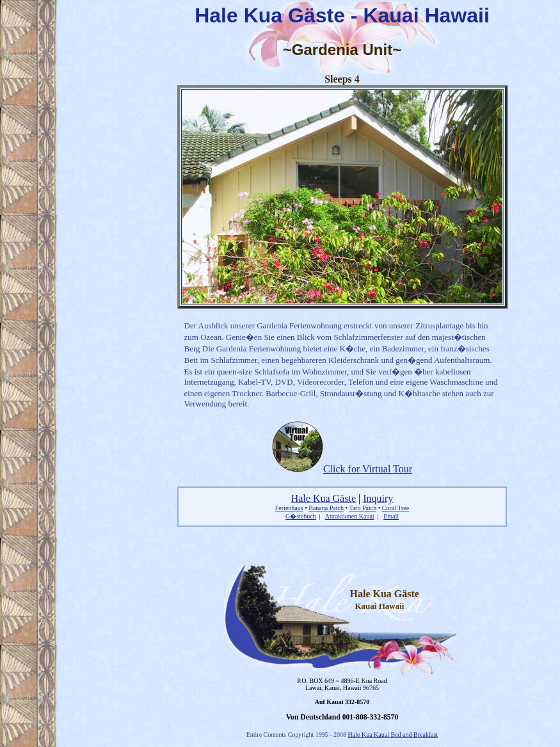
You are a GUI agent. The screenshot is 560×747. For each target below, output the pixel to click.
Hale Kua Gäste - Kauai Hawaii (342, 15)
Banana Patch (326, 508)
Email (391, 516)
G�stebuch (301, 516)
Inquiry (378, 498)
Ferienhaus (289, 508)
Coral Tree (396, 508)
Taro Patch (363, 508)
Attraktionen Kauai (350, 516)
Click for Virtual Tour (342, 469)
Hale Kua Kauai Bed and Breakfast (393, 735)
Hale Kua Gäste (324, 498)
